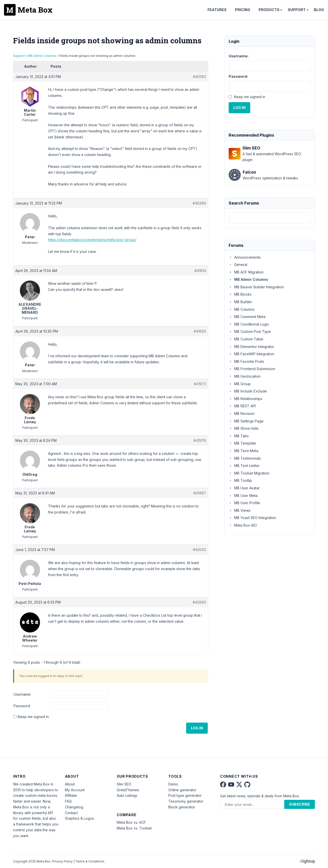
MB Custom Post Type (250, 331)
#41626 (200, 331)
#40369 (199, 203)
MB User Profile (244, 503)
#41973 (200, 384)
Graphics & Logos (79, 818)
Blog (319, 10)
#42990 (199, 602)
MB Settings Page (246, 421)
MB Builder (240, 302)
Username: (22, 694)
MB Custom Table (246, 339)
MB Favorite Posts (246, 361)
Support (297, 10)
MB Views (240, 510)
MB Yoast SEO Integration (252, 518)
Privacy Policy (62, 861)
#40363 (199, 77)
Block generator (182, 807)
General (238, 265)
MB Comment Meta (247, 317)
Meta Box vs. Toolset (134, 828)
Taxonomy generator (186, 801)
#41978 (200, 440)
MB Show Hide (244, 428)
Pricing (243, 10)
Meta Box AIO (243, 525)
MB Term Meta (243, 451)
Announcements (245, 257)
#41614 (200, 271)
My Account (75, 790)
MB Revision (242, 413)
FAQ (68, 801)
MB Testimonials (245, 458)
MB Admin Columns (42, 56)
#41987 (200, 493)
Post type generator (185, 795)
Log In (197, 728)
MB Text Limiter (244, 466)
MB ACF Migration (246, 272)
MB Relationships (245, 399)
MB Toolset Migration (249, 473)
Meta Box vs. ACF (131, 822)
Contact (71, 813)
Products (269, 10)
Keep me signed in (33, 717)
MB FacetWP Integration (251, 354)
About (70, 784)
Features (217, 10)
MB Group (240, 384)
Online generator (182, 790)
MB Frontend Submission (252, 369)
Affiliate (71, 795)
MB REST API (242, 406)
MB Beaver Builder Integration (256, 287)
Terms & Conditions (90, 861)
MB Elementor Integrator (251, 347)
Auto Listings (127, 795)
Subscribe (300, 804)
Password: (22, 706)
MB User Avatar (244, 488)
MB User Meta (243, 496)
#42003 (199, 550)
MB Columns (242, 309)
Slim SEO (124, 784)
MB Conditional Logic (249, 324)
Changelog (74, 807)
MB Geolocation (245, 376)
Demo (173, 784)
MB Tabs (239, 436)
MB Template (242, 443)
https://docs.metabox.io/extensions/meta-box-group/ (92, 240)
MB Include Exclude (248, 391)
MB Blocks (240, 294)
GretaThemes (128, 790)
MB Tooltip (240, 480)
